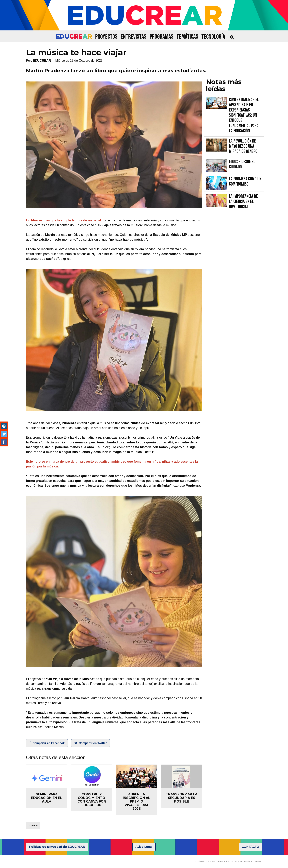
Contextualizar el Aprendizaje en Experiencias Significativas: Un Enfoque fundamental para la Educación (244, 115)
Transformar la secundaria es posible (182, 798)
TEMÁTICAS (187, 37)
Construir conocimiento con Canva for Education (92, 800)
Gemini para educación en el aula (47, 798)
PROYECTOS (106, 37)
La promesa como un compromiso (245, 181)
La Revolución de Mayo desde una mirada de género (243, 146)
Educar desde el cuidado (242, 164)
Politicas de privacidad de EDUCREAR (57, 847)
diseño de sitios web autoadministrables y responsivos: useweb (228, 862)
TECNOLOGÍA (213, 37)
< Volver (33, 826)
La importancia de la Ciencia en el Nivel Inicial (243, 201)
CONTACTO (250, 847)
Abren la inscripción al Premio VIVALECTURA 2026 (136, 801)
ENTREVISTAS (133, 37)
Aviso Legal (144, 847)
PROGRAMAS (161, 37)
